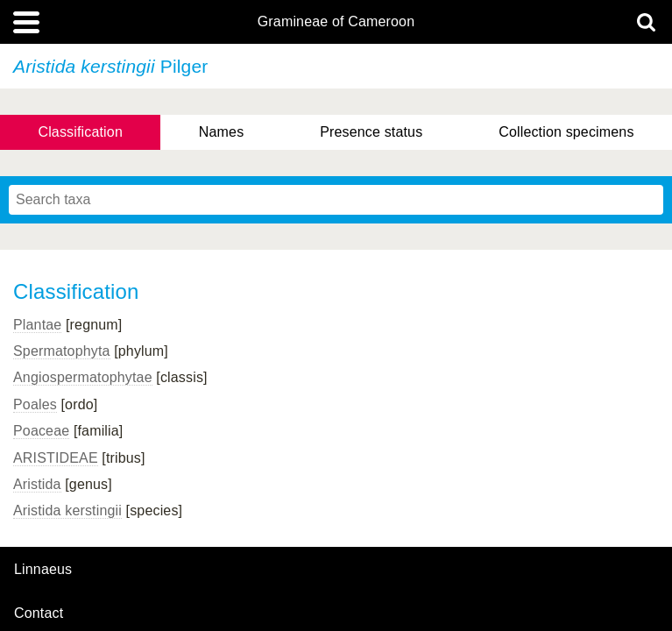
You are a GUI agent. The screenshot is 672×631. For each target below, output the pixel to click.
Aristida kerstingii (67, 510)
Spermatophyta (62, 351)
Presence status (371, 132)
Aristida (37, 484)
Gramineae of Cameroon (336, 22)
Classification (80, 132)
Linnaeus (43, 570)
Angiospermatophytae (83, 377)
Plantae (37, 325)
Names (221, 132)
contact (39, 613)
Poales (35, 404)
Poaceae (41, 431)
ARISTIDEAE (56, 458)
